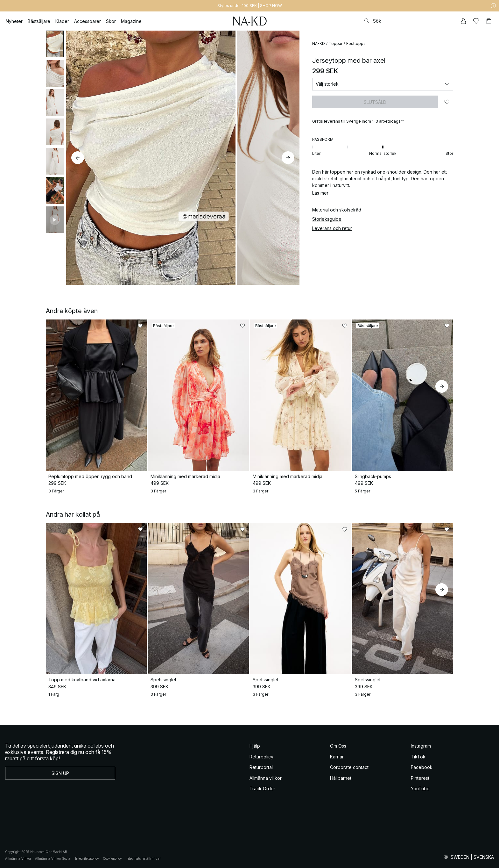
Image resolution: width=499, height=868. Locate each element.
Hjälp (255, 746)
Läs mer (320, 193)
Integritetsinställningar (143, 858)
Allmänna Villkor (18, 858)
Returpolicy (261, 757)
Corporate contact (349, 767)
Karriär (337, 757)
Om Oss (338, 746)
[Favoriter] (476, 21)
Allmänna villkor (266, 778)
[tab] (55, 44)
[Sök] (408, 21)
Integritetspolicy (87, 858)
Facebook (422, 767)
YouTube (420, 789)
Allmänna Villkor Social (53, 858)
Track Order (262, 789)
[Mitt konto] (463, 21)
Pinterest (420, 778)
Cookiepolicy (112, 858)
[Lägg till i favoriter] (447, 102)
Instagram (421, 746)
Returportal (261, 767)
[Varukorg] (489, 21)
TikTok (418, 757)
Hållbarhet (341, 778)
